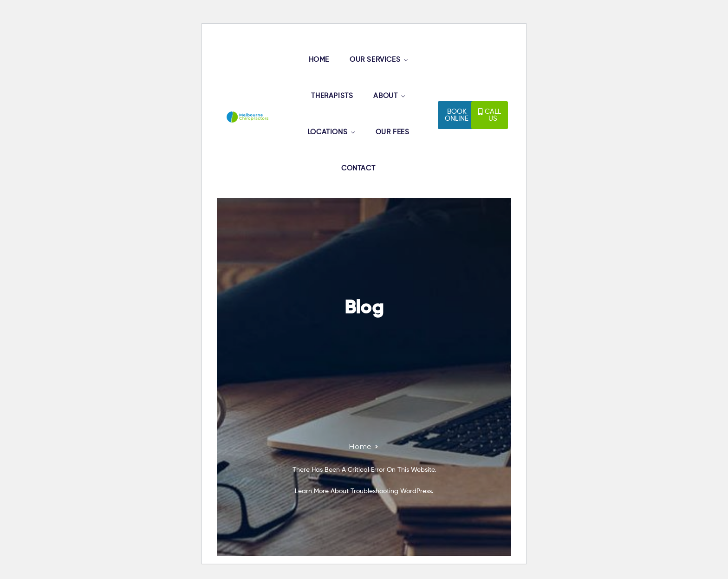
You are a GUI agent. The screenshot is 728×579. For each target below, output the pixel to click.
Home (360, 446)
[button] (457, 115)
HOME (319, 60)
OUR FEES (393, 132)
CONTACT (358, 168)
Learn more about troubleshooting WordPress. (364, 491)
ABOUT (385, 96)
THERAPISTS (332, 96)
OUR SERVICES (375, 60)
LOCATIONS (327, 132)
